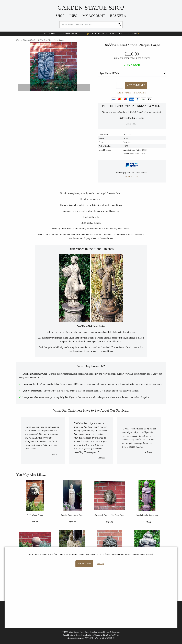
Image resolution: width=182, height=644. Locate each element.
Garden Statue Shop (91, 8)
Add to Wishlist (124, 93)
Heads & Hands (29, 40)
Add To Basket (136, 85)
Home (19, 40)
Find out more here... (132, 176)
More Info (100, 564)
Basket (118, 16)
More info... (132, 124)
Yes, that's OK (84, 564)
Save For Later (139, 93)
